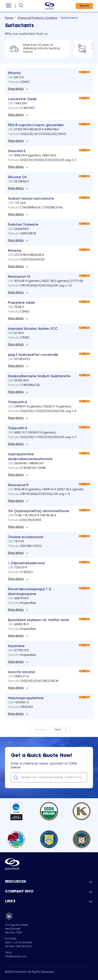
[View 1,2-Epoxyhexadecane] (26, 563)
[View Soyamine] (16, 646)
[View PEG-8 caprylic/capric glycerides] (36, 125)
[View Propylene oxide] (21, 303)
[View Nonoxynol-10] (19, 277)
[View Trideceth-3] (17, 428)
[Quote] (84, 6)
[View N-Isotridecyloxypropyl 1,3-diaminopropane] (43, 592)
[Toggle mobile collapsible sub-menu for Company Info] (49, 892)
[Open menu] (8, 6)
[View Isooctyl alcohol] (21, 672)
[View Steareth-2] (17, 151)
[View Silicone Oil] (17, 177)
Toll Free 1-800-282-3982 (18, 947)
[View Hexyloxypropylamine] (26, 698)
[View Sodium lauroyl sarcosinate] (31, 199)
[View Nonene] (15, 251)
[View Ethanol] (14, 73)
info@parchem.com (16, 957)
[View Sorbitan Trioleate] (23, 225)
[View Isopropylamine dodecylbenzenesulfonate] (43, 457)
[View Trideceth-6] (17, 402)
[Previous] (39, 730)
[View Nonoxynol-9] (18, 485)
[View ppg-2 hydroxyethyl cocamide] (33, 355)
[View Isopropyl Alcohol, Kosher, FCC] (33, 329)
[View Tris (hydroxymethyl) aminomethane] (38, 511)
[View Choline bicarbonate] (26, 537)
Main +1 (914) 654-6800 (19, 943)
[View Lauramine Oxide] (22, 99)
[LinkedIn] (9, 917)
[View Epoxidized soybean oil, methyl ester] (39, 620)
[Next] (59, 730)
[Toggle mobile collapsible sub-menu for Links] (49, 902)
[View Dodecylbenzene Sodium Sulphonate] (39, 376)
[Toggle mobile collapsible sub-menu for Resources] (49, 882)
